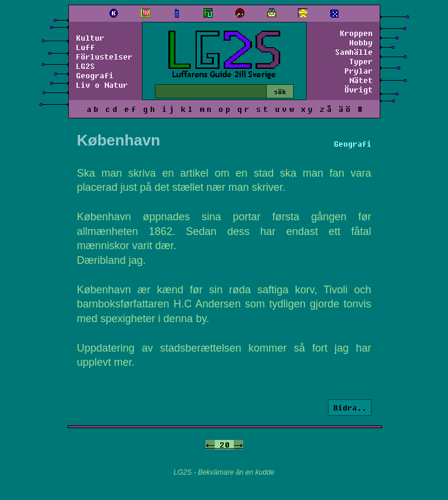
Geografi (95, 75)
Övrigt (359, 90)
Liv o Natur (102, 85)
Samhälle (354, 52)
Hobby (361, 42)
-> (238, 445)
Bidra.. (350, 408)
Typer (361, 61)
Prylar (359, 71)
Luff (85, 47)
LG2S (85, 66)
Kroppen (356, 33)
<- (210, 445)
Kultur (90, 38)
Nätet (361, 80)
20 (224, 445)
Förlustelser (104, 57)
